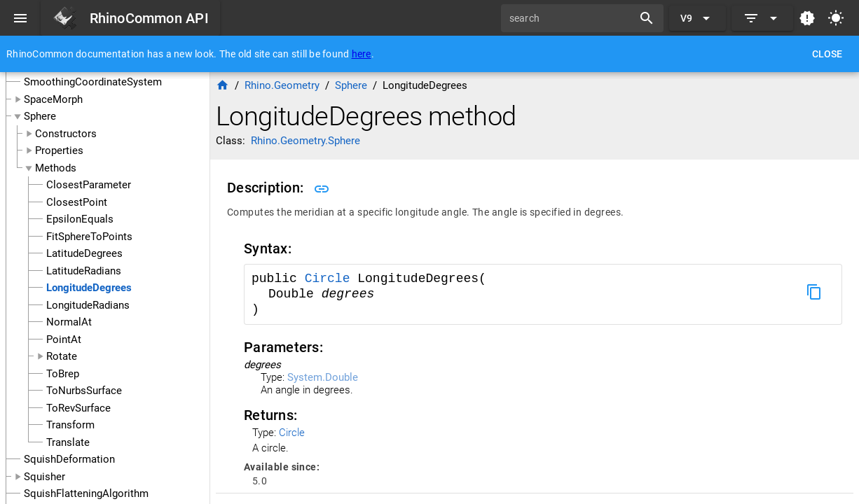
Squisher (44, 477)
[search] (572, 18)
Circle (331, 279)
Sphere (40, 116)
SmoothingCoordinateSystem (93, 82)
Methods (56, 168)
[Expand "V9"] (697, 18)
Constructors (66, 134)
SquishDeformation (69, 459)
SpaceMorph (53, 99)
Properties (59, 150)
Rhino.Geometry (282, 85)
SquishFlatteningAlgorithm (86, 493)
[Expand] (762, 18)
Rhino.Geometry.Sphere (305, 141)
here (362, 54)
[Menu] (20, 18)
